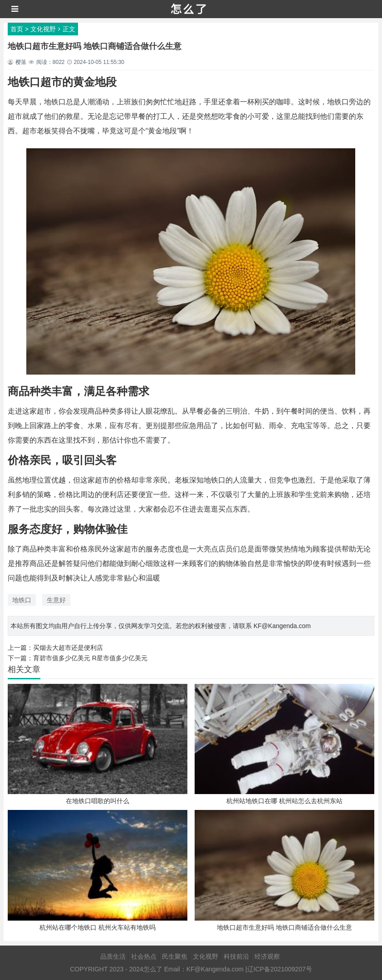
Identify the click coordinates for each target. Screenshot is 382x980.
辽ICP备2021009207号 (280, 969)
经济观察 (267, 956)
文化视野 (43, 29)
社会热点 (144, 956)
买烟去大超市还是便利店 (68, 648)
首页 (17, 29)
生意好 (56, 600)
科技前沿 (236, 956)
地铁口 (22, 600)
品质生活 (113, 956)
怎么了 (153, 969)
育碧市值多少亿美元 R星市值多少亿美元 (90, 658)
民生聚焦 (175, 956)
